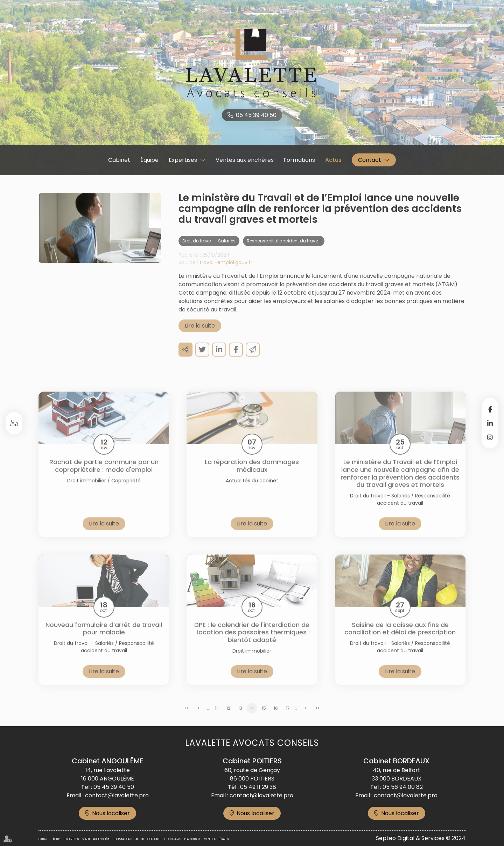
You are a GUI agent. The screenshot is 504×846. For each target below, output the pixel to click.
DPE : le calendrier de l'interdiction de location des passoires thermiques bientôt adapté (252, 639)
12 (228, 715)
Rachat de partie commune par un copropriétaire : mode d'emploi (104, 472)
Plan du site (192, 839)
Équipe (149, 160)
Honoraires (173, 839)
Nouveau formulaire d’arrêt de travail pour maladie (104, 635)
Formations (299, 160)
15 (264, 715)
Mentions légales (216, 839)
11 (216, 715)
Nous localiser (111, 813)
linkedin (490, 423)
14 (252, 715)
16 (276, 715)
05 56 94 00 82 (403, 787)
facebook (490, 409)
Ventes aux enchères (245, 160)
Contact (370, 160)
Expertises (183, 160)
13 (240, 715)
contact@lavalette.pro (117, 795)
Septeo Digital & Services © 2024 (421, 838)
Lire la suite (200, 332)
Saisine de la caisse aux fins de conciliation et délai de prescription (400, 635)
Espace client (14, 423)
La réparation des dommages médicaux (252, 472)
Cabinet (119, 160)
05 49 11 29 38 (258, 787)
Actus (333, 160)
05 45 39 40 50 (256, 115)
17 (288, 715)
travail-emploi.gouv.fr (226, 269)
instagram (490, 437)
